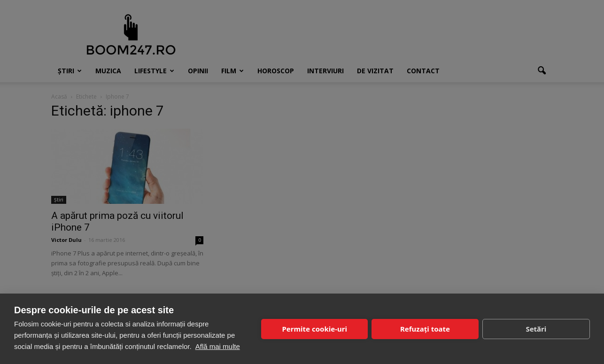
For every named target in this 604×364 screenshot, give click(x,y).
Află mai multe (218, 346)
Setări (536, 329)
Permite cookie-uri (314, 329)
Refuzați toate (425, 329)
